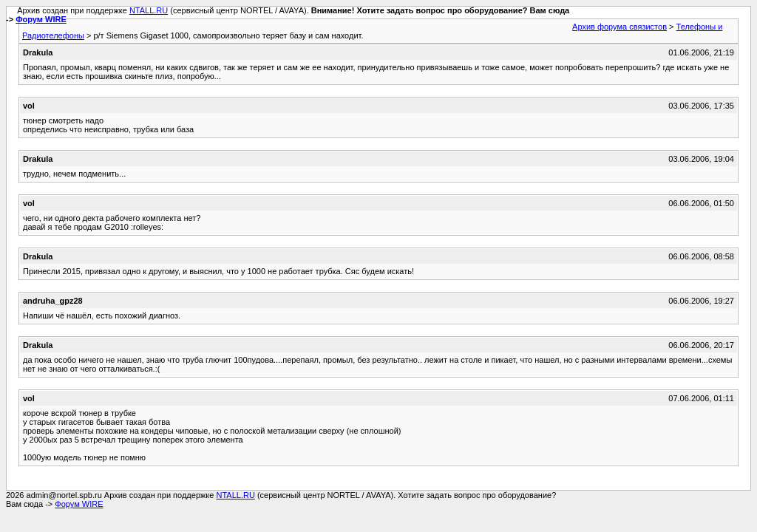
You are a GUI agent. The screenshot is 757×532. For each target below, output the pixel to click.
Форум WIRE (41, 19)
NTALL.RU (149, 10)
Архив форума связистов (619, 27)
